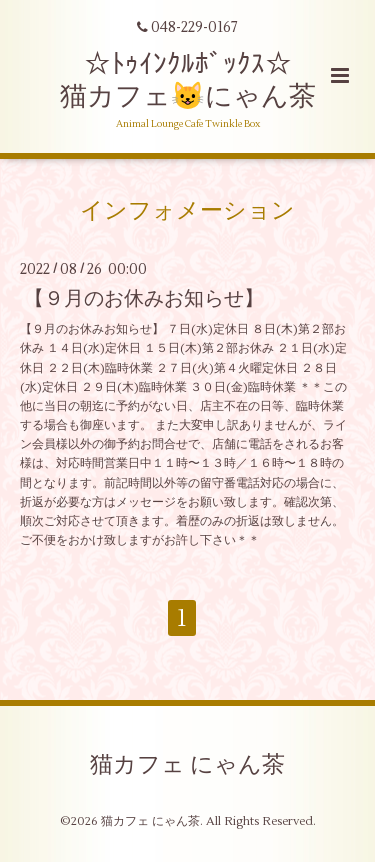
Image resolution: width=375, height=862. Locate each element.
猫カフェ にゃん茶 (187, 764)
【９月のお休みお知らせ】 (144, 298)
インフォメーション (187, 210)
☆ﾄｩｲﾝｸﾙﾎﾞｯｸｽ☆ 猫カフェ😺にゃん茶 (188, 80)
